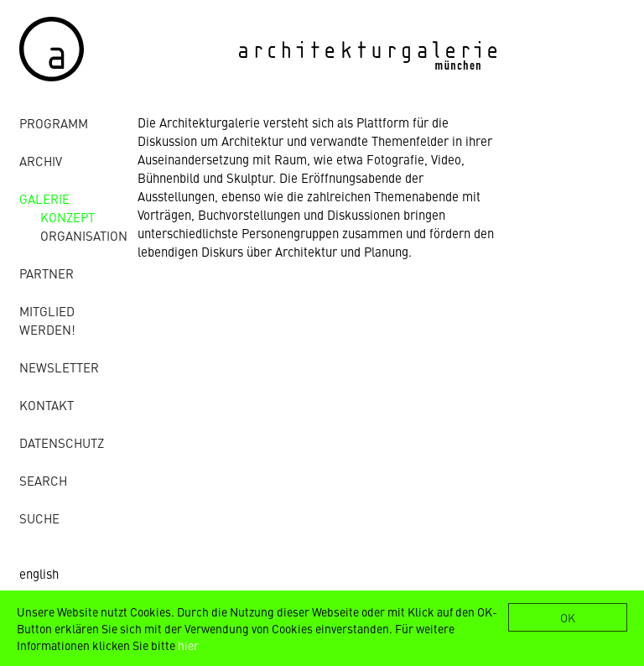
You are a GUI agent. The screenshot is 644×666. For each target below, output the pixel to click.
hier (188, 645)
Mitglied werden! (47, 320)
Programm (54, 123)
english (39, 573)
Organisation (84, 235)
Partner (47, 273)
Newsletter (59, 367)
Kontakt (47, 405)
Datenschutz (62, 442)
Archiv (41, 161)
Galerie (44, 198)
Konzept (68, 217)
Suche (39, 518)
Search (43, 480)
